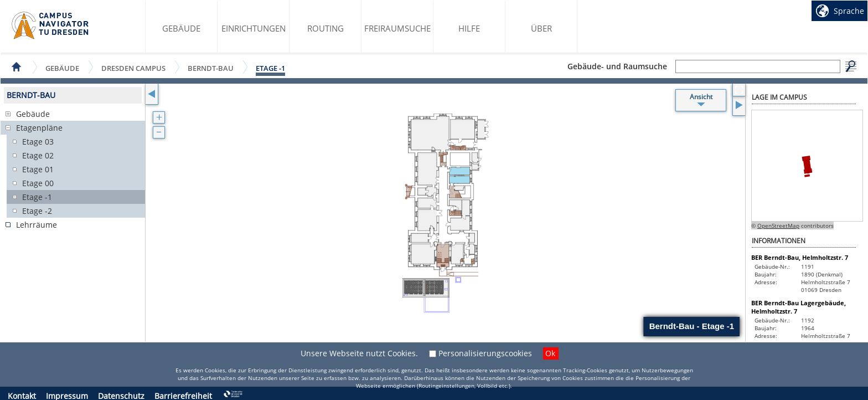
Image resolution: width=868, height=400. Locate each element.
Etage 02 (38, 155)
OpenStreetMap (778, 225)
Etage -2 (37, 211)
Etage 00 (38, 183)
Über (541, 28)
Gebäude (181, 28)
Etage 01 (38, 169)
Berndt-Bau (211, 68)
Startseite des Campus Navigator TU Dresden (51, 25)
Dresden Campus (133, 68)
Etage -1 (270, 68)
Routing (325, 28)
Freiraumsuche (397, 28)
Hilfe (469, 28)
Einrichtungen (254, 28)
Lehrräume (37, 225)
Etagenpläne (39, 128)
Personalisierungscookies (485, 353)
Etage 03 (38, 142)
